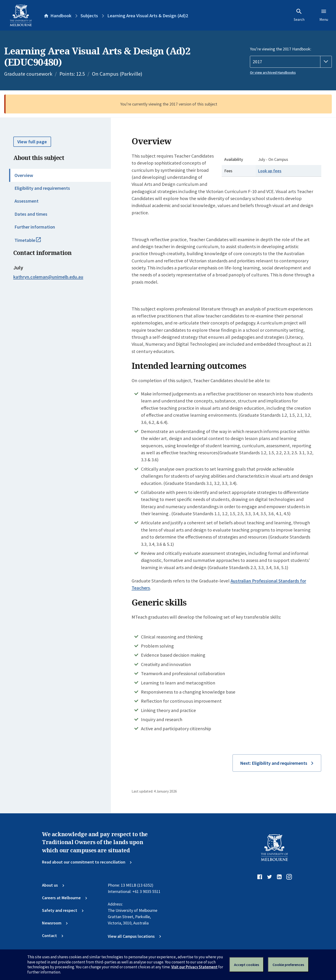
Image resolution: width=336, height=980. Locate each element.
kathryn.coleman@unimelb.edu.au (48, 277)
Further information (35, 227)
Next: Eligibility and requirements (274, 763)
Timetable (33, 242)
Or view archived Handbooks (273, 72)
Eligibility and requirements (42, 188)
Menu (324, 15)
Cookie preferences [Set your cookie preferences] (288, 965)
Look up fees (270, 171)
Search (299, 15)
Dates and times (31, 214)
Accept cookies (247, 965)
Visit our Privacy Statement (194, 967)
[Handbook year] (291, 62)
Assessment (26, 201)
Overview (24, 175)
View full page (32, 142)
